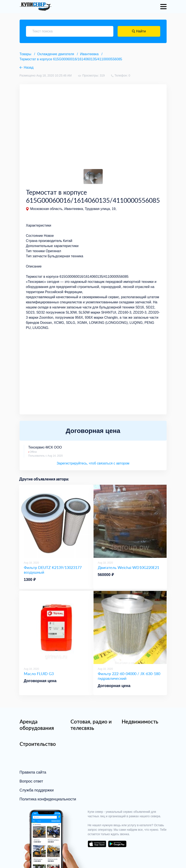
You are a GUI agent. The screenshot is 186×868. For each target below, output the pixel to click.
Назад (29, 67)
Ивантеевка (89, 54)
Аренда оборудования (37, 725)
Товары (25, 54)
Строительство (38, 744)
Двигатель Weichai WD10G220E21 (128, 567)
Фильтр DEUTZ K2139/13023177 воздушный (53, 570)
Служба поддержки (37, 790)
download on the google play (117, 844)
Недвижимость (140, 721)
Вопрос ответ (31, 781)
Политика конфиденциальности (48, 799)
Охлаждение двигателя (56, 54)
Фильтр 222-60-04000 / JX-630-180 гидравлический (129, 676)
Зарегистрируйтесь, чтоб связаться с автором (93, 463)
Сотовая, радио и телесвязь (91, 725)
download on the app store (97, 844)
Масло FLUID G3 (39, 674)
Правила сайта (33, 772)
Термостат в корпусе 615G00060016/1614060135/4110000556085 (71, 59)
